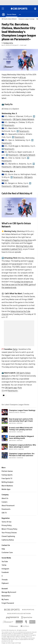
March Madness (7, 486)
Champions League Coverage (26, 19)
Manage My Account (9, 592)
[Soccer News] (12, 14)
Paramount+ (7, 119)
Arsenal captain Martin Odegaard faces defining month (21, 437)
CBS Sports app (11, 388)
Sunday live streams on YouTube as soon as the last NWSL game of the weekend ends (19, 285)
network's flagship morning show (18, 240)
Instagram (5, 569)
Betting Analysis (7, 482)
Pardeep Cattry (8, 43)
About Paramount (8, 506)
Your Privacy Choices (9, 533)
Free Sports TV (7, 479)
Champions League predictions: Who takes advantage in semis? (22, 446)
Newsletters (6, 596)
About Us (5, 498)
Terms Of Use (6, 522)
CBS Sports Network (27, 155)
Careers (5, 502)
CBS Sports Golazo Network (9, 19)
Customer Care (7, 553)
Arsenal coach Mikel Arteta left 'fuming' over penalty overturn (21, 429)
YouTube (5, 562)
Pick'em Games (7, 471)
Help (3, 549)
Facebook (5, 572)
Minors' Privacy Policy (9, 529)
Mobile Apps (6, 489)
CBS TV (4, 513)
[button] (20, 14)
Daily (15, 349)
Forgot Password (8, 603)
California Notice (8, 540)
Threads (5, 580)
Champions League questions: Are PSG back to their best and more (22, 455)
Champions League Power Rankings (22, 410)
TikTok (4, 565)
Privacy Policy (7, 525)
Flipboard (5, 583)
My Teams (5, 600)
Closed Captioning (8, 536)
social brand (17, 264)
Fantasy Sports (7, 475)
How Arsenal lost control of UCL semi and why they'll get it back (21, 420)
